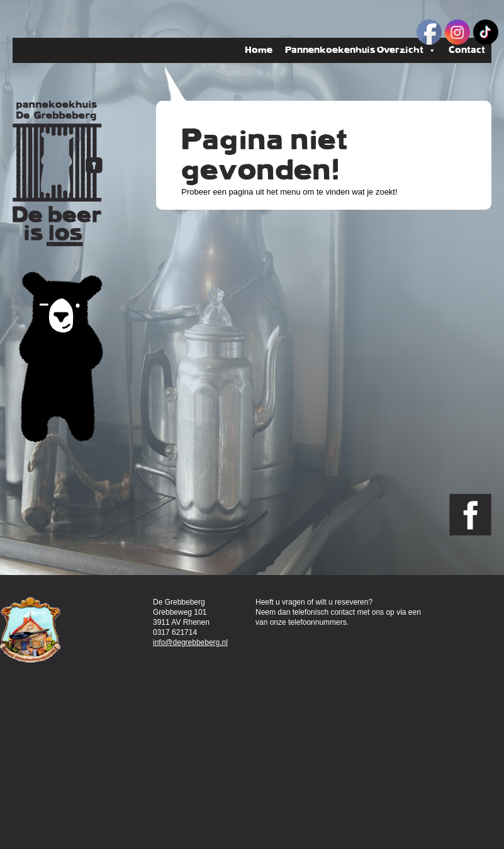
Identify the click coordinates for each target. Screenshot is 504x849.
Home (259, 50)
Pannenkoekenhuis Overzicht (361, 50)
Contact (467, 50)
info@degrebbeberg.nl (190, 642)
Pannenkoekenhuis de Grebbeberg (58, 174)
